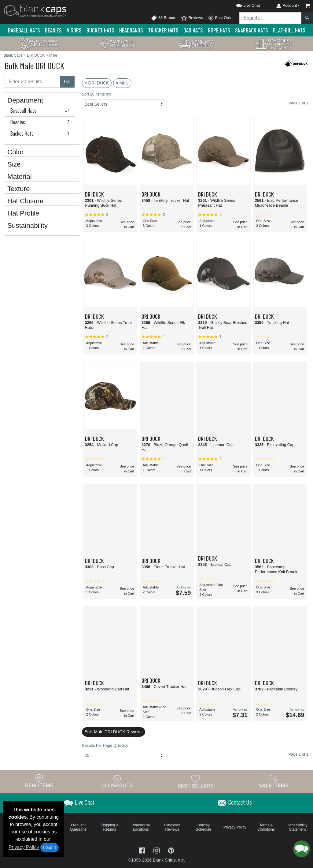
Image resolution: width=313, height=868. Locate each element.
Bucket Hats (100, 30)
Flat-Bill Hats (289, 30)
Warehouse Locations (141, 827)
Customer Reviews (172, 827)
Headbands (131, 30)
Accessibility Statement (297, 827)
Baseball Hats (24, 30)
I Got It (50, 847)
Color (16, 152)
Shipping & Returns (109, 827)
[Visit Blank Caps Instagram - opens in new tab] (157, 850)
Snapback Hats (252, 30)
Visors (74, 30)
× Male (122, 83)
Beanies (53, 30)
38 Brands (164, 18)
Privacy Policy (24, 847)
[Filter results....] (32, 82)
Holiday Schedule (204, 827)
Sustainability (28, 226)
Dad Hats (193, 30)
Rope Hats (219, 30)
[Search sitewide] (271, 18)
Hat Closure (25, 201)
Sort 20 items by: (97, 94)
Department (25, 100)
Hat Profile (23, 213)
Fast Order (221, 18)
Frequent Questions (78, 827)
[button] (242, 4)
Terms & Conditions (266, 827)
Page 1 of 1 (298, 754)
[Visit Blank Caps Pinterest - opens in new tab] (171, 850)
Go (67, 82)
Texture (18, 189)
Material (20, 177)
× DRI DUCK (97, 83)
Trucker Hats (163, 30)
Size (14, 164)
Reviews (192, 18)
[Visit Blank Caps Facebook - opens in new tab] (143, 850)
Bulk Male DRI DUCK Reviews (114, 732)
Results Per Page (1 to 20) (105, 745)
